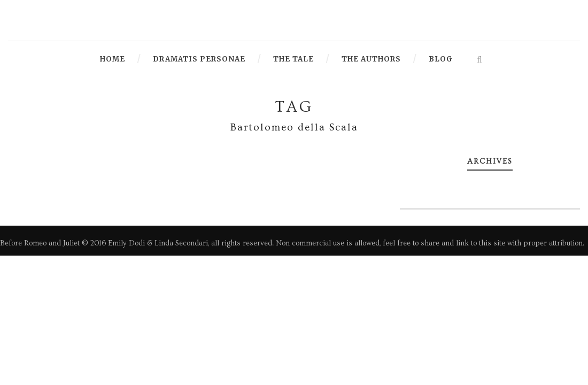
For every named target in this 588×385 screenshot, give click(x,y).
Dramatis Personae (199, 59)
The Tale (293, 59)
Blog (441, 59)
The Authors (371, 59)
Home (113, 59)
